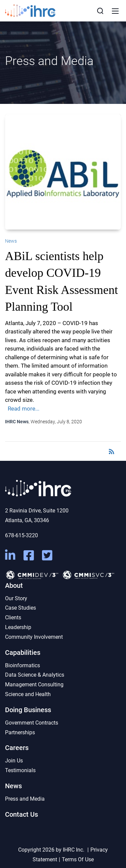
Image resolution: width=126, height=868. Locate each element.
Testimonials (20, 770)
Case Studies (20, 608)
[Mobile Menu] (115, 11)
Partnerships (20, 732)
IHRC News (17, 422)
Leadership (18, 627)
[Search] (100, 11)
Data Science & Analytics (35, 675)
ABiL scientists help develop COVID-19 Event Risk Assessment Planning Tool (61, 282)
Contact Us (22, 814)
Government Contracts (32, 723)
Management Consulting (34, 685)
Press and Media (25, 799)
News (11, 241)
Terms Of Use (78, 859)
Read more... (24, 409)
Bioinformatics (23, 665)
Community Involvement (34, 637)
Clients (13, 617)
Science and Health (28, 694)
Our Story (16, 598)
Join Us (14, 761)
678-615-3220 (22, 535)
